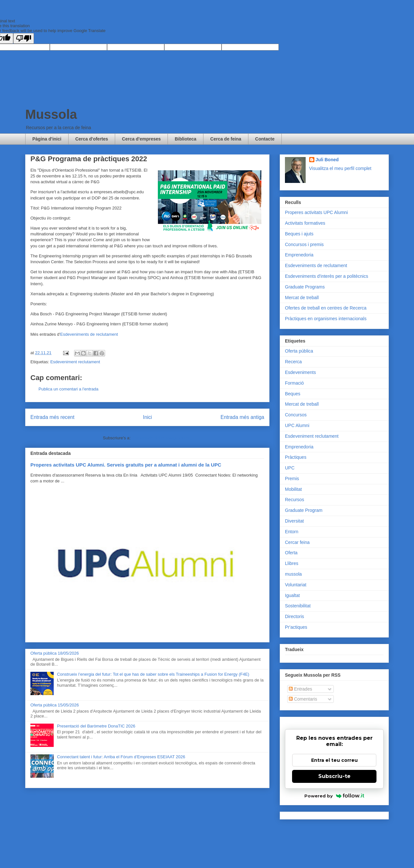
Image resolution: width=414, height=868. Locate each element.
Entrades (300, 689)
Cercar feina (297, 542)
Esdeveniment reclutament (75, 362)
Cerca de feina (226, 139)
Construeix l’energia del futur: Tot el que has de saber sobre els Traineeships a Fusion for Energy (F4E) (153, 674)
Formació (294, 383)
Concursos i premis (304, 244)
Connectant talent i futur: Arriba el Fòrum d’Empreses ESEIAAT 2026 (121, 757)
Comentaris (303, 699)
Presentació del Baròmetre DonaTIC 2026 (96, 726)
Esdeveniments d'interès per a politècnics (327, 276)
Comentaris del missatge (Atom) (162, 438)
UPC (290, 468)
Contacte (265, 139)
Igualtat (292, 595)
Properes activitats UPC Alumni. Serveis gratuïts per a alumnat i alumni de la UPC (126, 465)
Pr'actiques (296, 627)
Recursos (294, 500)
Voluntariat (296, 585)
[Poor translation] (24, 38)
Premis (292, 479)
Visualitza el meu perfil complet (340, 168)
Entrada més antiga (242, 417)
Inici (147, 417)
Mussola (51, 114)
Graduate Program (304, 510)
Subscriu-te (334, 776)
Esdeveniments (300, 372)
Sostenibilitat (298, 606)
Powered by (334, 796)
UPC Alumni (297, 425)
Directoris (294, 616)
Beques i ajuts (299, 234)
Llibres (292, 563)
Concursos (296, 415)
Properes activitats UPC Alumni (316, 212)
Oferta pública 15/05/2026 (55, 705)
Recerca (293, 362)
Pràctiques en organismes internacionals (326, 319)
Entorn (292, 532)
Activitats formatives (305, 223)
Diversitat (294, 521)
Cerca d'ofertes (92, 139)
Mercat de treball (302, 298)
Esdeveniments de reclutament (89, 334)
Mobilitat (293, 489)
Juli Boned (327, 160)
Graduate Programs (305, 287)
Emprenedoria (299, 255)
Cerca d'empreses (141, 139)
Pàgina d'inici (47, 139)
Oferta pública (299, 351)
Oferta (291, 553)
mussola (293, 574)
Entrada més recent (52, 417)
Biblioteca (185, 139)
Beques (293, 394)
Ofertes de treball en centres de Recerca (326, 308)
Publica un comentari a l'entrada (68, 389)
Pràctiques (296, 457)
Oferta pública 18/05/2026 (55, 653)
